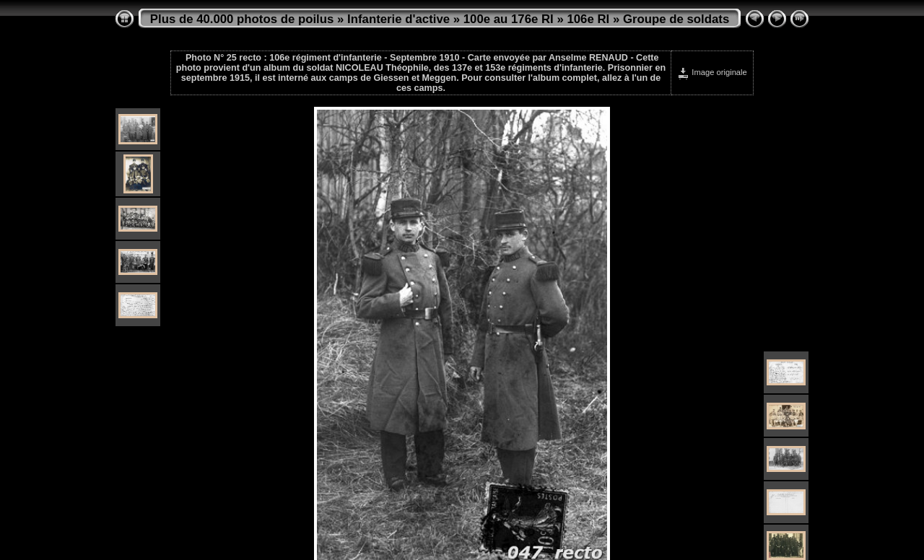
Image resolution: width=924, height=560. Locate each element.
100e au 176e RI (509, 19)
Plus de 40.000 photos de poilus (242, 19)
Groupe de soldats (676, 19)
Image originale (712, 72)
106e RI (588, 19)
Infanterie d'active (398, 19)
